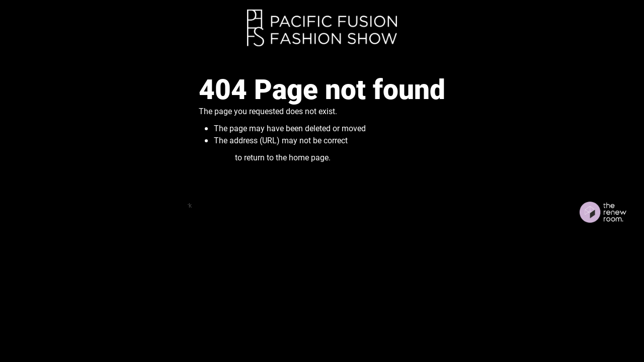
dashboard (85, 205)
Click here (216, 157)
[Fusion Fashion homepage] (322, 28)
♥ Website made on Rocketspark (148, 205)
